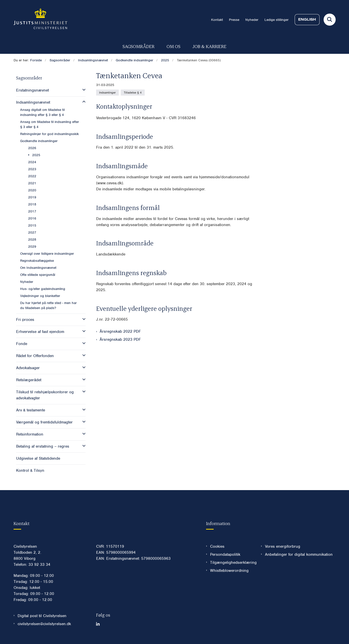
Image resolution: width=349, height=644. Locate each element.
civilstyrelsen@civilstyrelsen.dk (44, 624)
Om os (173, 46)
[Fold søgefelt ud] (330, 20)
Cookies (217, 546)
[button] (83, 90)
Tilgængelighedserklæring (232, 563)
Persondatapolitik (225, 554)
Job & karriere (209, 46)
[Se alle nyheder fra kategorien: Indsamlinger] (107, 93)
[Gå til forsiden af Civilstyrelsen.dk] (41, 20)
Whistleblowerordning (229, 571)
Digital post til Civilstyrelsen (42, 616)
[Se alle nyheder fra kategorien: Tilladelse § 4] (133, 93)
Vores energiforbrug (283, 546)
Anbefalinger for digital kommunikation (299, 554)
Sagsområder (139, 46)
